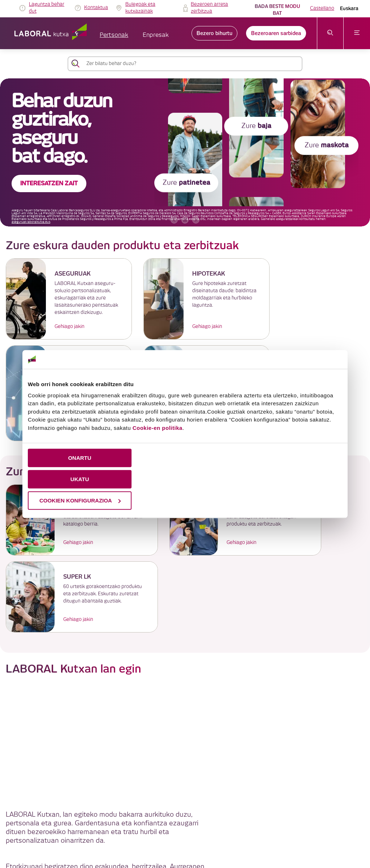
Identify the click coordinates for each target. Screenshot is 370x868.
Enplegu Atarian (250, 700)
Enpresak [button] (156, 35)
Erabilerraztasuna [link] (207, 830)
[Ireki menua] (357, 33)
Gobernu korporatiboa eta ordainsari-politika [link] (204, 821)
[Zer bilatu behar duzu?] (192, 64)
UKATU (80, 479)
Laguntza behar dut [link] (47, 8)
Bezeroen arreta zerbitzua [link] (209, 8)
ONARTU (79, 458)
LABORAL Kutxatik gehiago (185, 758)
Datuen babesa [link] (273, 812)
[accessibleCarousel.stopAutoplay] (185, 220)
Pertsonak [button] (114, 35)
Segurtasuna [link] (167, 830)
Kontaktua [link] (96, 8)
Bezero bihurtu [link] (214, 33)
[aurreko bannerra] (174, 220)
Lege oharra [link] (192, 812)
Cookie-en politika (158, 428)
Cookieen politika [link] (231, 812)
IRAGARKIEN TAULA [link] (151, 812)
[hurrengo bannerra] (196, 220)
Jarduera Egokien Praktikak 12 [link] (264, 830)
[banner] (185, 152)
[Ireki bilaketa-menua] (330, 33)
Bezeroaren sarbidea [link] (276, 33)
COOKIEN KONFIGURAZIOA (80, 500)
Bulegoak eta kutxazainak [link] (140, 8)
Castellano (322, 8)
